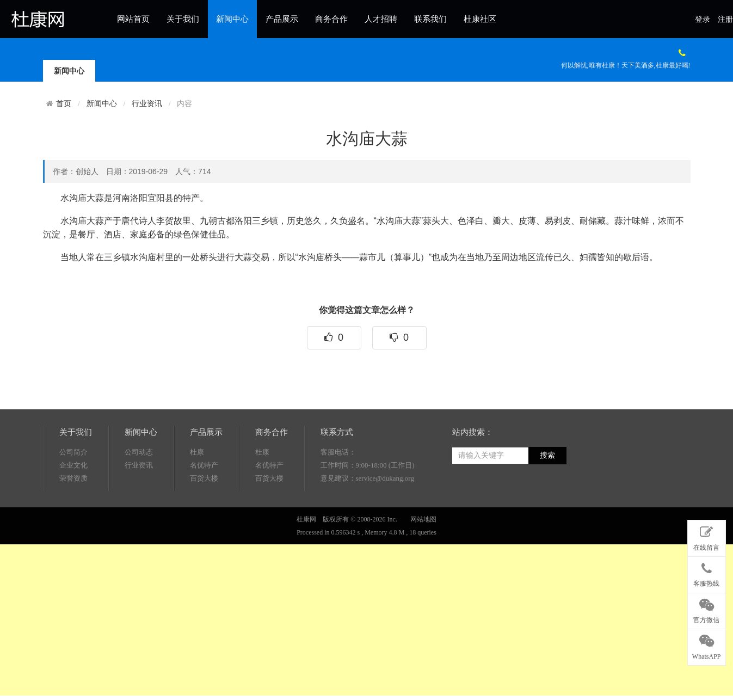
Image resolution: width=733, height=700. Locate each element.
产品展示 (282, 19)
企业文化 (73, 506)
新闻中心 (232, 19)
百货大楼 (204, 520)
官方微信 (707, 609)
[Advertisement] (327, 619)
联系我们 (430, 19)
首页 (64, 103)
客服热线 (707, 573)
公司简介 (73, 493)
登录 (703, 19)
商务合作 (331, 19)
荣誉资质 (73, 520)
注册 (725, 19)
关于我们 (183, 19)
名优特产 (204, 506)
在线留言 (707, 536)
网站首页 (133, 19)
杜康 (197, 493)
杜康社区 (480, 19)
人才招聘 (381, 19)
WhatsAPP (707, 645)
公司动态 (139, 493)
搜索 (547, 497)
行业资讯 (147, 104)
